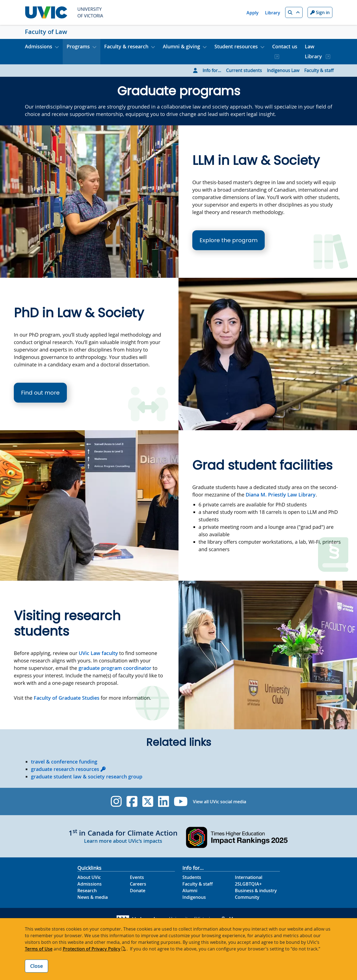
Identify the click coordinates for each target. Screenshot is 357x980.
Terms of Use (39, 949)
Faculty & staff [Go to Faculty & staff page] (319, 70)
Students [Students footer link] (192, 877)
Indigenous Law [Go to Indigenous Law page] (283, 70)
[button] (294, 12)
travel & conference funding (64, 762)
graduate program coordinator (115, 668)
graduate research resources (65, 769)
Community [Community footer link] (247, 897)
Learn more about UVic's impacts (123, 841)
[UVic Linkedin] (163, 801)
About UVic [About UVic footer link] (89, 877)
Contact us (285, 46)
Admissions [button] (39, 46)
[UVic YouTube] (181, 801)
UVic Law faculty (98, 653)
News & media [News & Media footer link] (93, 897)
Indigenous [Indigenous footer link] (194, 897)
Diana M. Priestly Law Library (281, 495)
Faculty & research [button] (126, 46)
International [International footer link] (249, 877)
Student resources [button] (236, 46)
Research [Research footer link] (87, 891)
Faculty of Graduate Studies (67, 698)
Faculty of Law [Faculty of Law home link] (46, 32)
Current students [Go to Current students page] (244, 70)
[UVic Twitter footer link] (148, 801)
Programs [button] (78, 46)
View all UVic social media (220, 802)
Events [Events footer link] (137, 877)
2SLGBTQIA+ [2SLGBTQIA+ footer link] (248, 884)
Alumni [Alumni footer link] (190, 891)
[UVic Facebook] (132, 801)
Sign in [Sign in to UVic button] (320, 12)
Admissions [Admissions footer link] (90, 884)
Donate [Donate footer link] (138, 891)
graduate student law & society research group (87, 776)
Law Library (314, 51)
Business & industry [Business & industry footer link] (256, 891)
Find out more (40, 393)
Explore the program (229, 240)
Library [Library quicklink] (273, 13)
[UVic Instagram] (116, 801)
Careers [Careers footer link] (138, 884)
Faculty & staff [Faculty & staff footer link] (198, 884)
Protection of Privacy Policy (92, 949)
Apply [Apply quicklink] (253, 13)
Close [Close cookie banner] (36, 966)
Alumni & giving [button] (181, 46)
